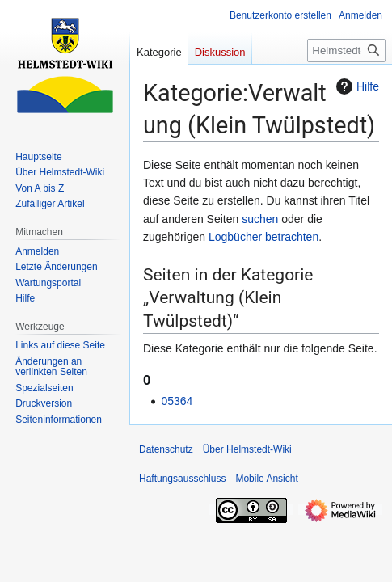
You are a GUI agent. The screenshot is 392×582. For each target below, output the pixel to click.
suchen (260, 219)
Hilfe (356, 86)
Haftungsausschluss (182, 479)
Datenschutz (166, 449)
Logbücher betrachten (263, 237)
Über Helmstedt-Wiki (247, 449)
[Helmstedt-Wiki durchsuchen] (346, 51)
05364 (177, 401)
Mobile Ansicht (266, 479)
